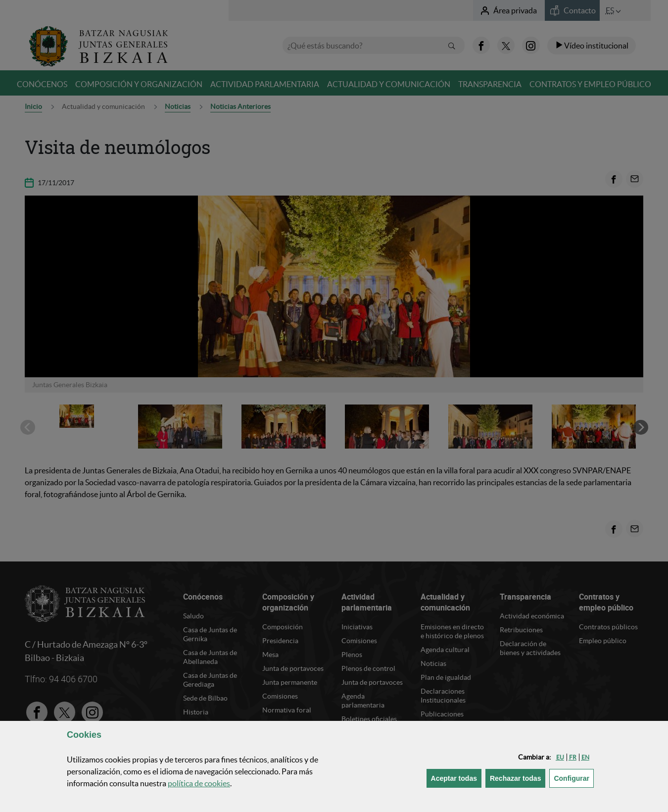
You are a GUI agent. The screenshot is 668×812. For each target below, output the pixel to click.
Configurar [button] (574, 778)
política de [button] (199, 783)
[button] (560, 757)
